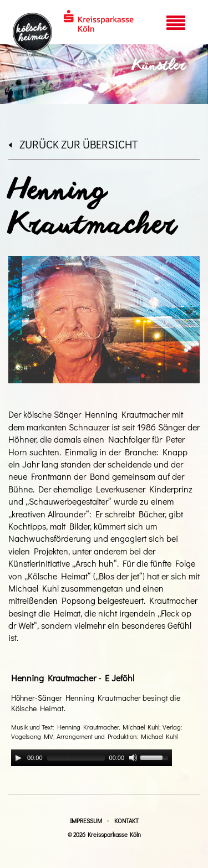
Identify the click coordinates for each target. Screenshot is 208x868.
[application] (92, 758)
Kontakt (126, 821)
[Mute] (133, 758)
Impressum (86, 821)
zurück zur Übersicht (73, 144)
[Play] (18, 758)
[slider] (76, 758)
